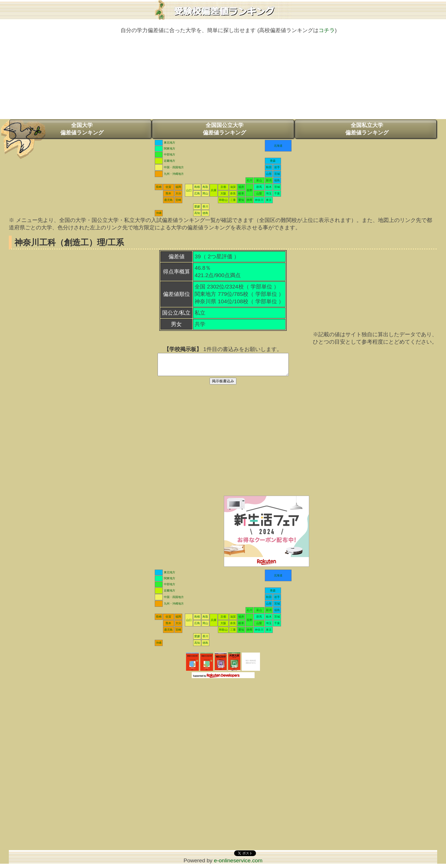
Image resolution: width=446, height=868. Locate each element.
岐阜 (241, 193)
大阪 (223, 193)
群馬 (259, 187)
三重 (233, 200)
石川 (249, 180)
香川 (205, 206)
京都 (223, 187)
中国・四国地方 (174, 167)
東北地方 (170, 143)
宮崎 (178, 200)
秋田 (269, 167)
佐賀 (168, 187)
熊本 (168, 193)
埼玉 (269, 193)
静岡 (249, 200)
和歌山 (223, 200)
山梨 (259, 193)
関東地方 (170, 149)
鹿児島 (168, 200)
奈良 (233, 193)
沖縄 (159, 213)
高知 (197, 213)
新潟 (269, 180)
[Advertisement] (223, 79)
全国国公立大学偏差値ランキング (224, 129)
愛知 (241, 200)
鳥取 (205, 187)
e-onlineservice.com (238, 865)
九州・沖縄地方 (174, 174)
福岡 (178, 187)
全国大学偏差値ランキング (82, 129)
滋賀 (233, 187)
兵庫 (214, 190)
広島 (197, 193)
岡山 (205, 193)
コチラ (327, 30)
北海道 (278, 146)
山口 (189, 190)
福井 (241, 187)
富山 (259, 180)
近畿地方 (170, 161)
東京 (269, 200)
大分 (178, 193)
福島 (277, 180)
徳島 (205, 213)
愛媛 (197, 206)
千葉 (277, 193)
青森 (273, 161)
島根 (197, 187)
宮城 (277, 174)
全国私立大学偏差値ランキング (367, 129)
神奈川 (259, 200)
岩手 (277, 167)
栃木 (269, 187)
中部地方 (170, 154)
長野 (249, 190)
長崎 (159, 187)
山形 (269, 174)
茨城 (277, 187)
